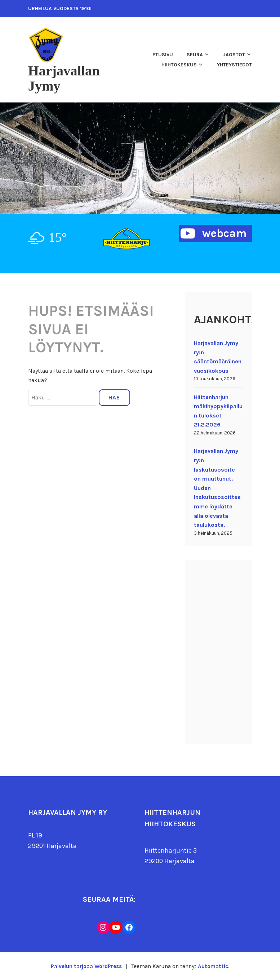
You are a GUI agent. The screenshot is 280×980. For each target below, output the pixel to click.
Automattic (214, 966)
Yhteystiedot (234, 65)
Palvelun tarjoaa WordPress (86, 966)
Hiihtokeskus (179, 65)
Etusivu (163, 55)
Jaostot (234, 55)
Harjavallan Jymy (67, 78)
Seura (195, 55)
